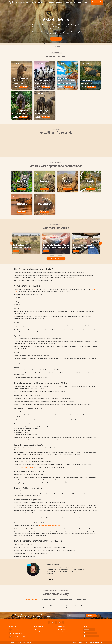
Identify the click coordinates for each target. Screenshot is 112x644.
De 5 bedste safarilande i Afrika (22, 246)
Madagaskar (45, 204)
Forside (34, 2)
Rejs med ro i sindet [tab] (82, 600)
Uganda (90, 181)
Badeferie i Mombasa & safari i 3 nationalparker (66, 81)
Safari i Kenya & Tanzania (42, 112)
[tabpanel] (56, 606)
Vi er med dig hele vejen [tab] (32, 600)
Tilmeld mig (91, 616)
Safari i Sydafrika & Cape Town (43, 82)
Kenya (67, 181)
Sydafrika (22, 181)
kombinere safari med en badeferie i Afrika (50, 526)
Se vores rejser (56, 39)
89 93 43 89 (97, 2)
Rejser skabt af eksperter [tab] (66, 600)
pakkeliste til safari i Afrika (26, 467)
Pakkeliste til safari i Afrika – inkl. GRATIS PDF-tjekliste (56, 246)
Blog (85, 2)
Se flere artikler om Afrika (56, 258)
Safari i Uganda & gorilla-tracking (20, 112)
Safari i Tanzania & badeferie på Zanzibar (20, 81)
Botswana (22, 204)
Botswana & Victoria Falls (87, 82)
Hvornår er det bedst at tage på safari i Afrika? (84, 246)
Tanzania (45, 181)
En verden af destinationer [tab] (49, 600)
